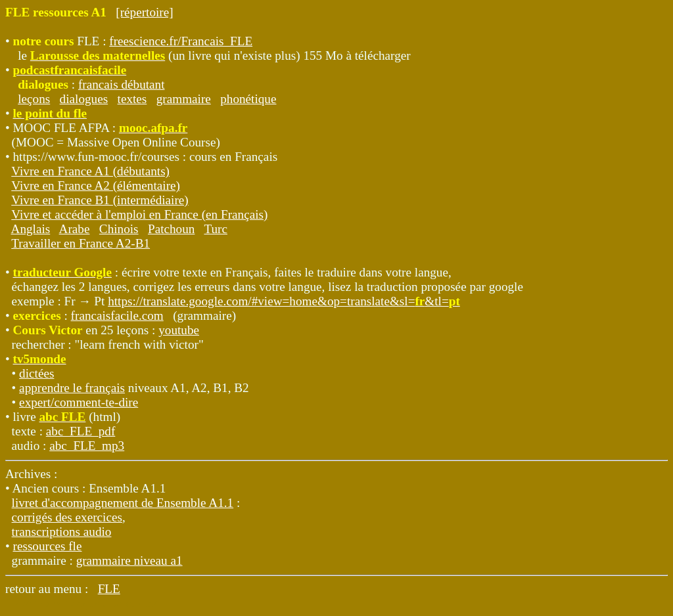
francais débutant (122, 84)
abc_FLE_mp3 (87, 446)
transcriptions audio (62, 532)
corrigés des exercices (67, 517)
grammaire (184, 99)
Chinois (119, 229)
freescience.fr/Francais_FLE (181, 41)
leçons (34, 99)
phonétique (248, 99)
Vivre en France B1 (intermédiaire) (100, 200)
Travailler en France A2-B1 (81, 243)
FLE (109, 589)
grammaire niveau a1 (129, 561)
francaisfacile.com (117, 316)
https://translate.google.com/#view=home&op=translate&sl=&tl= (284, 301)
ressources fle (48, 546)
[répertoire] (144, 12)
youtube (179, 330)
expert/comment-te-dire (79, 402)
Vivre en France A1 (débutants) (90, 171)
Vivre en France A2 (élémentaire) (96, 186)
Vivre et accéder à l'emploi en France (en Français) (139, 214)
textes (132, 99)
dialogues (84, 99)
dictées (36, 373)
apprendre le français (72, 388)
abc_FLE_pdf (81, 431)
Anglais (31, 229)
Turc (216, 229)
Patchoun (171, 229)
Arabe (75, 229)
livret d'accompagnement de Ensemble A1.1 (123, 503)
